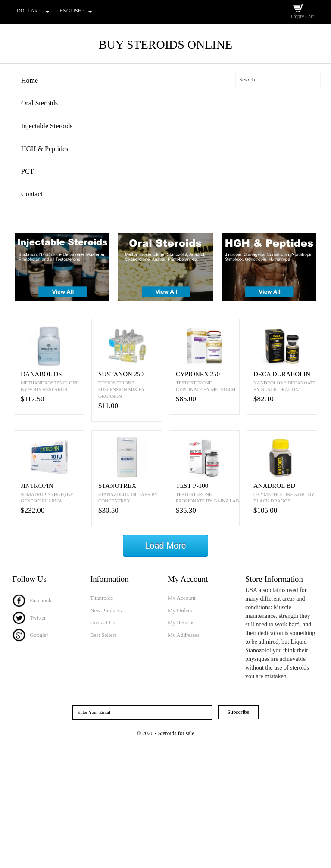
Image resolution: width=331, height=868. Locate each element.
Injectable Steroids (47, 126)
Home (30, 80)
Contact (32, 194)
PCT (27, 171)
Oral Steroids (39, 103)
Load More (165, 546)
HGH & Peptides (45, 149)
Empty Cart (303, 16)
